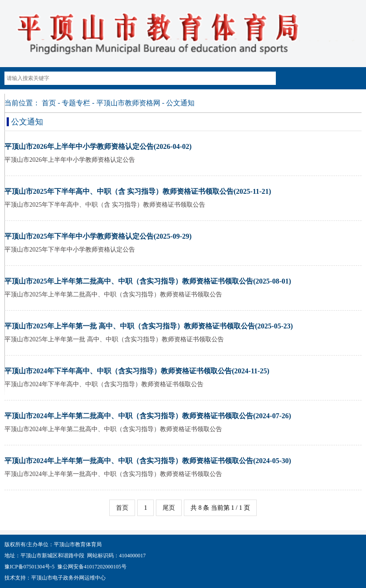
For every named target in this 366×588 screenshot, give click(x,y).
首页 (49, 103)
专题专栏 (76, 103)
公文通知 (180, 103)
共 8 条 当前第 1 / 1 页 (220, 508)
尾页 (169, 508)
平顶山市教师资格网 (128, 103)
